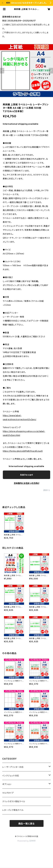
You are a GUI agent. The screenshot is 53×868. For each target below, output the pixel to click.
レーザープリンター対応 (13, 767)
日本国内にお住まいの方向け (27, 483)
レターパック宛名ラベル (13, 810)
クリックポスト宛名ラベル (14, 801)
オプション (7, 784)
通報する (47, 490)
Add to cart (26, 475)
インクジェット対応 (11, 776)
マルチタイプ (8, 793)
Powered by (27, 841)
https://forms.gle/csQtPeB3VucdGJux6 (23, 451)
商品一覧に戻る (27, 824)
